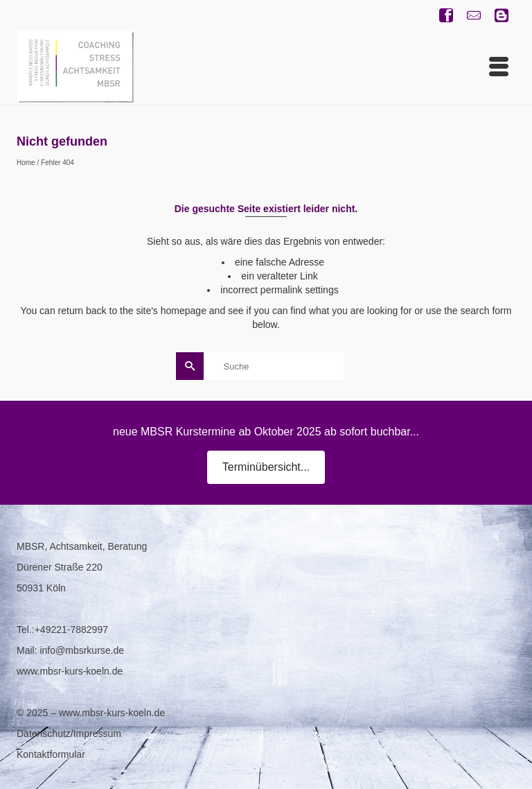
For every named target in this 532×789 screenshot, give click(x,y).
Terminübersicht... (266, 467)
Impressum (97, 734)
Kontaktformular (51, 754)
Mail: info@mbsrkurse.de (70, 650)
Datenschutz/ (45, 734)
